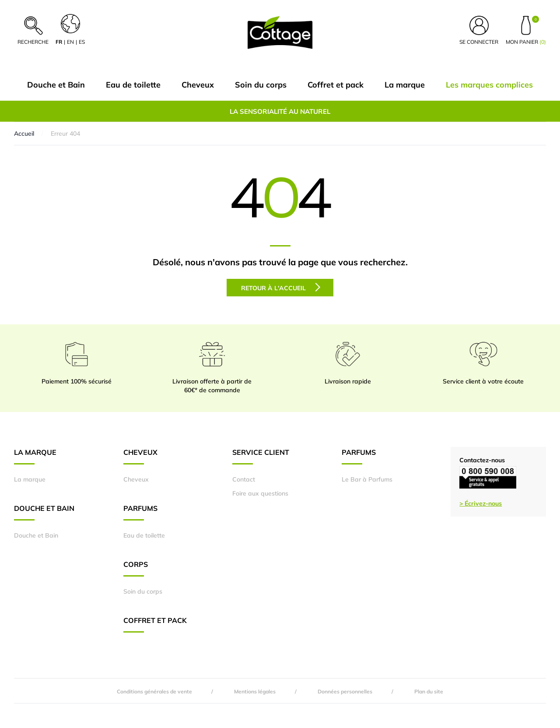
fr (59, 42)
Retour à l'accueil (281, 287)
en (70, 42)
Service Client (261, 456)
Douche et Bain (56, 85)
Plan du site (429, 691)
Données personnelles (345, 691)
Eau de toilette (133, 85)
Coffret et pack (336, 85)
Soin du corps (261, 85)
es (82, 42)
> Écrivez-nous (481, 503)
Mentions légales (255, 691)
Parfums (140, 512)
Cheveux (198, 85)
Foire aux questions (260, 493)
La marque (405, 85)
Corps (136, 568)
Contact (244, 479)
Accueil (24, 134)
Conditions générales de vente (154, 691)
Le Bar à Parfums (367, 479)
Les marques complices (489, 85)
